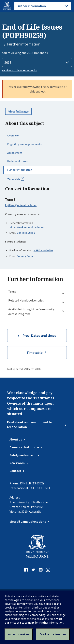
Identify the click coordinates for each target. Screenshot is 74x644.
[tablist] (43, 6)
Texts (12, 292)
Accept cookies (19, 634)
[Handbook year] (37, 63)
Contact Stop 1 (26, 233)
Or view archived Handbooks (20, 70)
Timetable (20, 181)
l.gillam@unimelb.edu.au (21, 205)
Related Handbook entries (26, 300)
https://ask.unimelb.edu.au (27, 227)
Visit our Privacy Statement (33, 621)
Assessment (15, 153)
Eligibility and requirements (24, 144)
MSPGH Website (43, 250)
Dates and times (17, 161)
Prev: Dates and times (39, 336)
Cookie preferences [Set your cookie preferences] (53, 634)
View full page (18, 111)
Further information (20, 170)
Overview (13, 135)
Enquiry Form (25, 256)
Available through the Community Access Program (31, 312)
